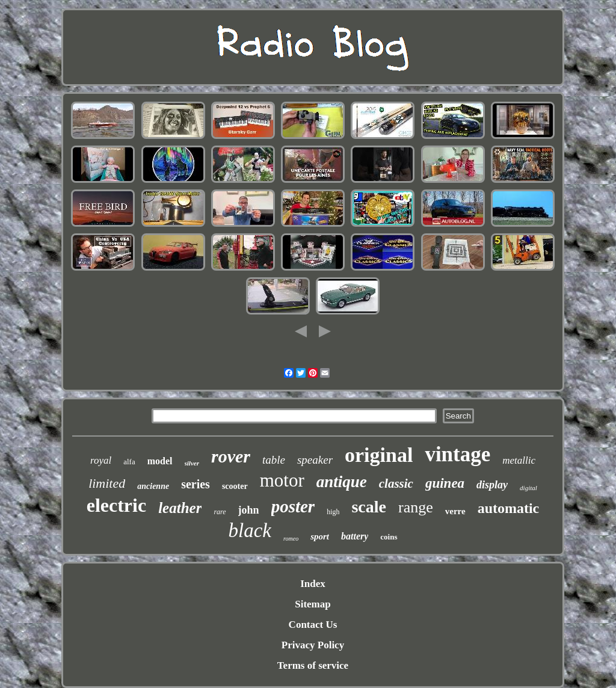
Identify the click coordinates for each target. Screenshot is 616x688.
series (196, 484)
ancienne (153, 486)
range (416, 507)
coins (389, 537)
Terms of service (313, 665)
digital (528, 488)
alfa (129, 462)
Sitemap (313, 604)
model (160, 461)
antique (342, 482)
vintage (457, 454)
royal (101, 460)
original (379, 455)
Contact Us (313, 625)
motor (282, 480)
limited (107, 483)
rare (220, 512)
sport (320, 536)
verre (455, 511)
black (250, 530)
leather (180, 508)
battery (355, 536)
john (249, 510)
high (333, 512)
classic (396, 484)
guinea (445, 483)
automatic (509, 508)
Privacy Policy (313, 645)
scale (369, 507)
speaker (315, 460)
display (492, 485)
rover (231, 456)
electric (116, 505)
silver (192, 463)
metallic (519, 460)
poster (293, 506)
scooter (235, 486)
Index (313, 584)
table (274, 460)
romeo (291, 539)
